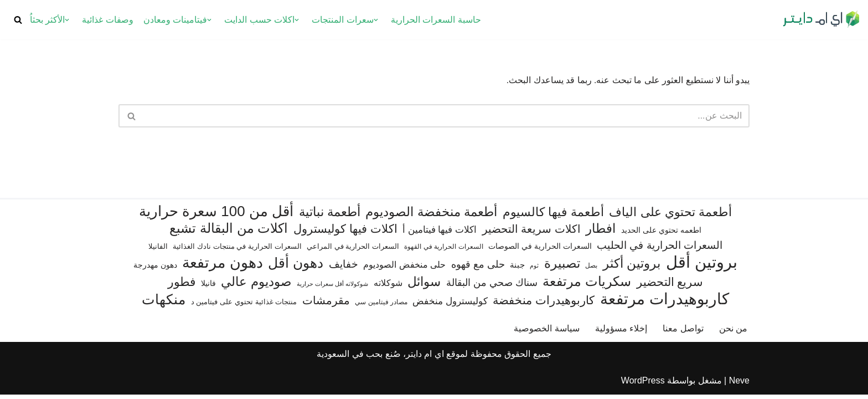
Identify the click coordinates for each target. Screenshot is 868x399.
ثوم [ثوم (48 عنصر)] (534, 270)
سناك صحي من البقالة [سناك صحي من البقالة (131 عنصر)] (492, 287)
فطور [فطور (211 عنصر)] (182, 286)
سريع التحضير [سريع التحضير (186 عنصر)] (670, 286)
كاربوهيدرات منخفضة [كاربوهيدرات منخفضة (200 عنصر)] (544, 305)
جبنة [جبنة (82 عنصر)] (517, 269)
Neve (739, 385)
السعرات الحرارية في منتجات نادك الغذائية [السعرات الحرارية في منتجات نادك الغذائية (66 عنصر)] (237, 251)
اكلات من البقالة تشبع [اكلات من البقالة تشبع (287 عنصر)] (229, 232)
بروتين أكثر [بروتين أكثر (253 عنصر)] (632, 268)
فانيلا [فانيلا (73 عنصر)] (208, 288)
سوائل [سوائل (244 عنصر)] (424, 286)
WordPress (643, 385)
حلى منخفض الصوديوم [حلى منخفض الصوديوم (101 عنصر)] (404, 269)
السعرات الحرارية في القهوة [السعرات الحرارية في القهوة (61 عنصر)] (443, 251)
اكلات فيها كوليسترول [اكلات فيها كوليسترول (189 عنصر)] (345, 233)
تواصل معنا (683, 333)
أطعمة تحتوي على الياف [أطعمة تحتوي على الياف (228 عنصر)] (670, 216)
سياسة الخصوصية (546, 333)
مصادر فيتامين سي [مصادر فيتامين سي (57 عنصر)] (381, 306)
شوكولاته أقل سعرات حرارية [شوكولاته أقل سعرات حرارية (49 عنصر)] (332, 288)
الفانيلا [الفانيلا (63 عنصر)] (158, 251)
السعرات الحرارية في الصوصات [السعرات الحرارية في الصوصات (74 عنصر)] (540, 250)
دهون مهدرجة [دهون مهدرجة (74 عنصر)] (155, 269)
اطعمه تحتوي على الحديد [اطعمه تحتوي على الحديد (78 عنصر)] (661, 234)
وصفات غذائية (107, 20)
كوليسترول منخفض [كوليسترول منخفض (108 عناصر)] (450, 306)
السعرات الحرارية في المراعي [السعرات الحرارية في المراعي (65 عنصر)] (353, 251)
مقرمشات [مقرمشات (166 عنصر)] (326, 305)
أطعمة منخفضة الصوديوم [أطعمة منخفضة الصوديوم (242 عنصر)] (431, 216)
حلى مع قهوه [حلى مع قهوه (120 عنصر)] (478, 269)
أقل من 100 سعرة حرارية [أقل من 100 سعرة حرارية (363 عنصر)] (216, 216)
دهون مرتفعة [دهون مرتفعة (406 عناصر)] (222, 267)
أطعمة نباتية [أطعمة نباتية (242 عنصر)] (330, 216)
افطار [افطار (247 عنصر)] (601, 233)
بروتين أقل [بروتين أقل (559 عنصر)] (702, 266)
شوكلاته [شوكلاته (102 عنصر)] (388, 287)
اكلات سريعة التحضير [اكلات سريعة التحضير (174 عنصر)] (531, 233)
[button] (376, 20)
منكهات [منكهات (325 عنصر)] (164, 304)
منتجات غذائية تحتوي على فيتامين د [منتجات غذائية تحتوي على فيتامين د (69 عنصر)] (244, 306)
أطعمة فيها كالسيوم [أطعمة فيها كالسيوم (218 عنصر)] (553, 216)
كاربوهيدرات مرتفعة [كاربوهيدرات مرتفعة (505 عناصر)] (665, 303)
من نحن (733, 333)
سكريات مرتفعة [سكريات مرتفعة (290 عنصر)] (587, 286)
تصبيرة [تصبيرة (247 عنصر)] (562, 268)
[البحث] (18, 20)
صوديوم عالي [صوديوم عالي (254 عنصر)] (256, 286)
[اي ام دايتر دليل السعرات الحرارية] (821, 20)
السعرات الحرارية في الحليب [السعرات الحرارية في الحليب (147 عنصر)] (660, 250)
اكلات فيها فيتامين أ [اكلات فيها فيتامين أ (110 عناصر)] (440, 234)
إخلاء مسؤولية (621, 333)
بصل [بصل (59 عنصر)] (591, 270)
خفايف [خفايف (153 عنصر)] (343, 268)
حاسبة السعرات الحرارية (436, 20)
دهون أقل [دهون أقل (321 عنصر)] (296, 267)
